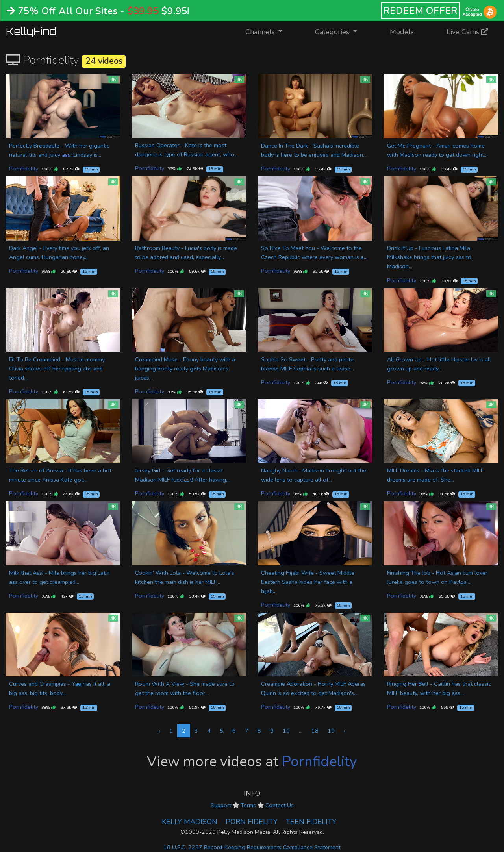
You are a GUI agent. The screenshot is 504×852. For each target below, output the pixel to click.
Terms (248, 805)
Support (221, 805)
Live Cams (467, 32)
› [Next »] (345, 731)
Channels (269, 31)
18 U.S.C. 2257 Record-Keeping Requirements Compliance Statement (252, 847)
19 (331, 731)
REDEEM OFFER (421, 11)
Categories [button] (333, 32)
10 (286, 731)
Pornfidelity (24, 169)
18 (315, 731)
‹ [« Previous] (159, 731)
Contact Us (280, 805)
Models (402, 32)
